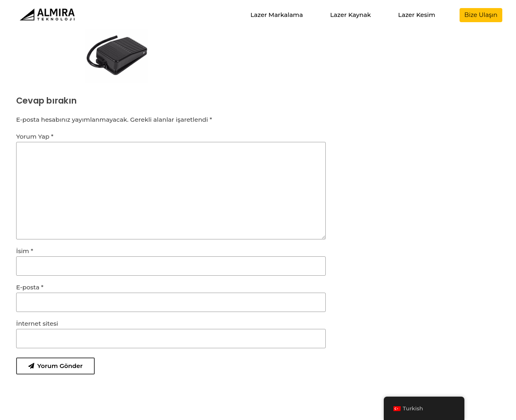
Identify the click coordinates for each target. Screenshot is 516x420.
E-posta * (30, 287)
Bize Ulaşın (481, 15)
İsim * (25, 251)
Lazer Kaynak (351, 15)
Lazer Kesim (417, 15)
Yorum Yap (35, 136)
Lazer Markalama (277, 15)
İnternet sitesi (37, 323)
